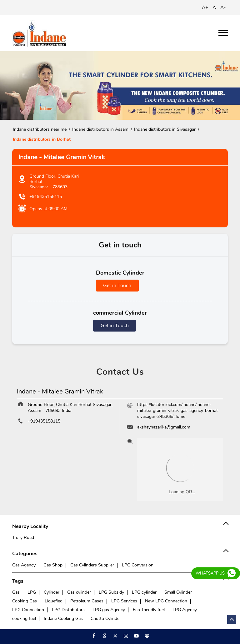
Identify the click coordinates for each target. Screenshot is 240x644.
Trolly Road (23, 538)
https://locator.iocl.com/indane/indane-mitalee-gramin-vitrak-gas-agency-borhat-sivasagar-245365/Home (178, 411)
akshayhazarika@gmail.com (164, 427)
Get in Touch (117, 286)
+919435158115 (46, 197)
